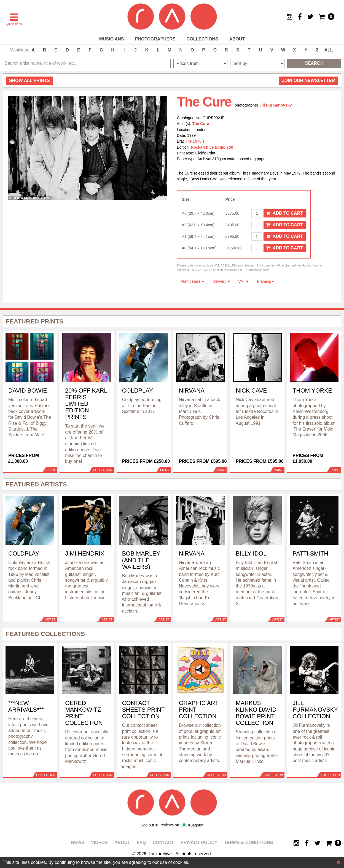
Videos (99, 843)
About (237, 39)
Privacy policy (199, 843)
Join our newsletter (308, 81)
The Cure (201, 124)
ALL (329, 50)
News (78, 843)
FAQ (141, 843)
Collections (202, 39)
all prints (29, 81)
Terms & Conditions (248, 843)
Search (314, 63)
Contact (163, 843)
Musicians (112, 39)
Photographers (155, 39)
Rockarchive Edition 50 (212, 147)
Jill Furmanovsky (276, 105)
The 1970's (195, 141)
